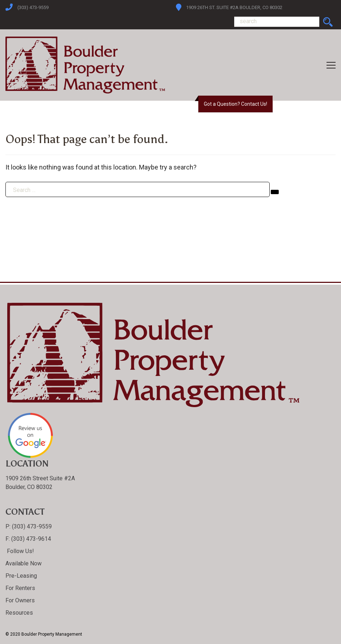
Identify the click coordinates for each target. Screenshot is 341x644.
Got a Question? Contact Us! (235, 104)
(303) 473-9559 (33, 7)
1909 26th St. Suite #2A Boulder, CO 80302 (234, 7)
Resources (19, 613)
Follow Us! (20, 551)
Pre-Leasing (21, 576)
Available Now (24, 563)
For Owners (20, 600)
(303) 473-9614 (30, 539)
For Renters (20, 588)
